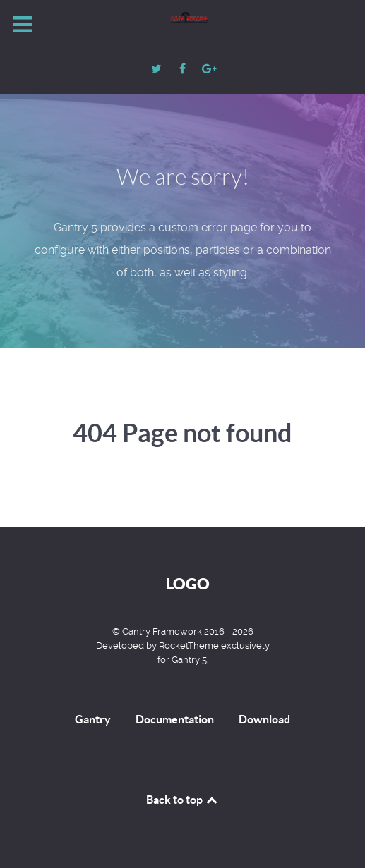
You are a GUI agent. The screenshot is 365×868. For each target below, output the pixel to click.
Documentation (175, 719)
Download (264, 719)
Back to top (183, 800)
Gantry (93, 719)
